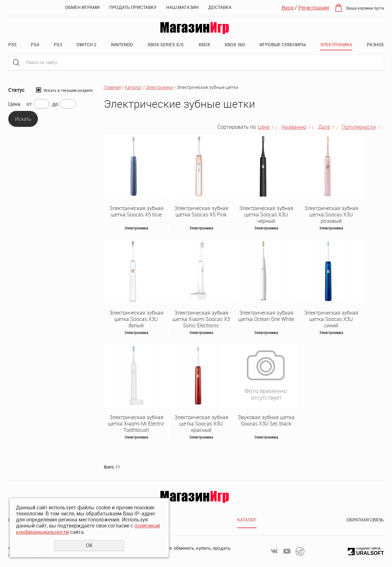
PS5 (12, 44)
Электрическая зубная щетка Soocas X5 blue (136, 211)
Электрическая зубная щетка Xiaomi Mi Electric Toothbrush (136, 424)
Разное (375, 44)
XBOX (204, 44)
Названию (294, 127)
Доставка (220, 7)
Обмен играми (82, 7)
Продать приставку (133, 7)
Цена (14, 104)
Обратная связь (365, 520)
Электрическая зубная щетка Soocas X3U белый (136, 319)
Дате (324, 127)
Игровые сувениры (283, 44)
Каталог (133, 87)
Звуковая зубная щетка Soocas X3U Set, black (266, 420)
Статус (16, 90)
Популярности (359, 127)
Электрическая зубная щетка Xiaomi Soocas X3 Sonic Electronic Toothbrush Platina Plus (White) (201, 325)
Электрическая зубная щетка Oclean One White (266, 316)
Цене (264, 127)
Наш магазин (182, 7)
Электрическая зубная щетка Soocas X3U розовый (331, 214)
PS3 (58, 44)
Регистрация (314, 8)
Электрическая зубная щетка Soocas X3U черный (266, 214)
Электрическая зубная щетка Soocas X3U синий (331, 319)
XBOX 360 (235, 44)
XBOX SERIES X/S (166, 44)
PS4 (35, 44)
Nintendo (122, 44)
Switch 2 (86, 44)
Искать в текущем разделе (68, 90)
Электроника (336, 44)
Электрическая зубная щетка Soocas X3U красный (201, 424)
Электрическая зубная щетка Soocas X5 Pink (201, 211)
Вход (288, 8)
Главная (112, 87)
